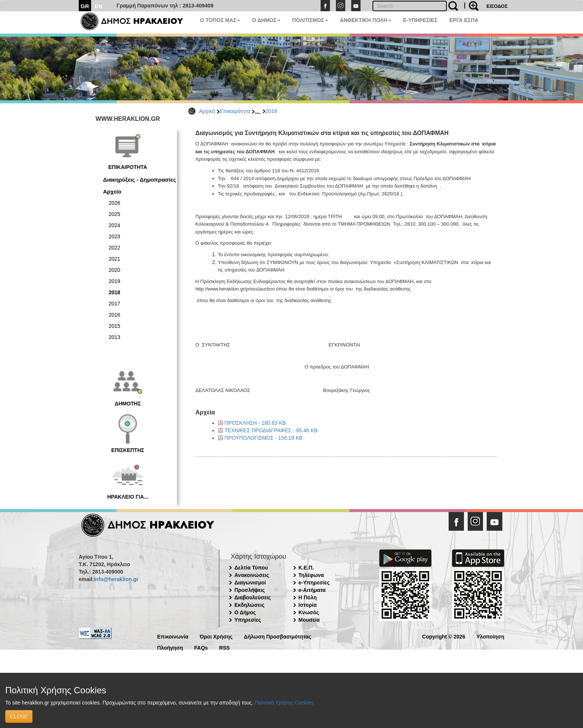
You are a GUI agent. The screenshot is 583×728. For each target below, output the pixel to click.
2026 (114, 203)
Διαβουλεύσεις (253, 597)
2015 (114, 326)
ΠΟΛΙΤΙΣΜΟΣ (310, 20)
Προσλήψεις (250, 590)
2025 (114, 214)
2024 (114, 225)
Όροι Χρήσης (216, 636)
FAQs (201, 647)
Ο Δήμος (245, 612)
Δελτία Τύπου (251, 568)
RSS (225, 647)
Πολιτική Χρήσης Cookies (284, 703)
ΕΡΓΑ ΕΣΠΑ (464, 20)
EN (99, 6)
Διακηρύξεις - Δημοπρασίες (139, 180)
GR (85, 6)
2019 (114, 281)
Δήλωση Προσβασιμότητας (278, 636)
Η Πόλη (308, 597)
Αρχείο (112, 192)
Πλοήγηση (170, 647)
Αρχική (207, 111)
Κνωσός (309, 612)
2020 (114, 270)
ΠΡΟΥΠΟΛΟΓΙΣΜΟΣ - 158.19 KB (264, 438)
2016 (114, 315)
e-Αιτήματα (312, 590)
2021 (114, 259)
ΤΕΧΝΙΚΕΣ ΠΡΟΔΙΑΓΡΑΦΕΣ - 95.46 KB (271, 430)
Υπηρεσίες (248, 620)
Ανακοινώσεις (252, 575)
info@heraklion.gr (116, 579)
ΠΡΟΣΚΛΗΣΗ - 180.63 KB (255, 423)
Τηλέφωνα (311, 575)
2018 (271, 111)
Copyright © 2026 (444, 636)
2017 (114, 304)
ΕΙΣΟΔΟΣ (497, 6)
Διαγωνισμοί (250, 583)
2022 (114, 248)
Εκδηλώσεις (250, 605)
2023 (114, 236)
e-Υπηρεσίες (314, 583)
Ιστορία (308, 605)
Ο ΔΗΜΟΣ (266, 20)
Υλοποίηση (490, 636)
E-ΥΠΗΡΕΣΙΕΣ (420, 20)
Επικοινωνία (173, 636)
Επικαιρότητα (235, 111)
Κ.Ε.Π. (306, 568)
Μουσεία (309, 620)
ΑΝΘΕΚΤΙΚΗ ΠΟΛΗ (366, 20)
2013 (114, 337)
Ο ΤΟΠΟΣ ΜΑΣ (220, 20)
